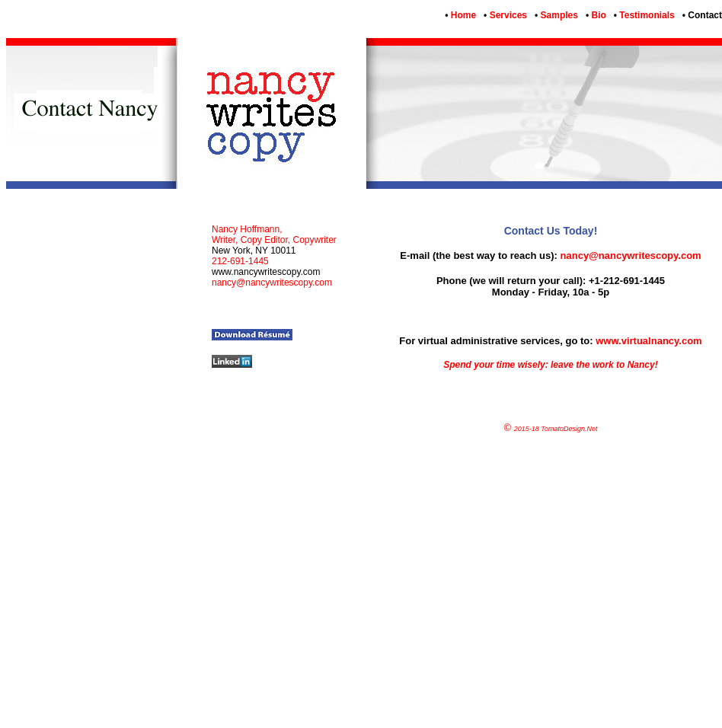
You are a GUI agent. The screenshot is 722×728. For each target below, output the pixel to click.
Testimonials (646, 15)
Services (507, 15)
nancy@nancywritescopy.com (631, 255)
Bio (597, 15)
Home (462, 15)
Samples (558, 15)
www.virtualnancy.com (649, 341)
